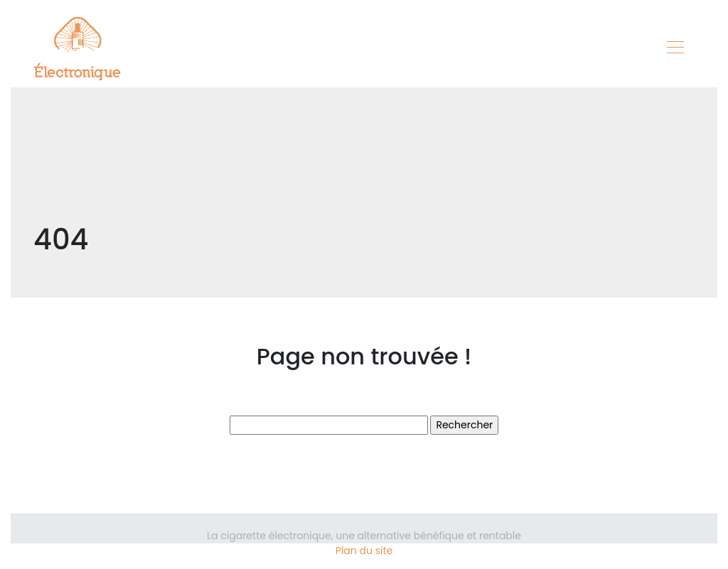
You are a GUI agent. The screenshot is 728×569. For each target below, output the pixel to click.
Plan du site (364, 551)
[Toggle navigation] (675, 49)
